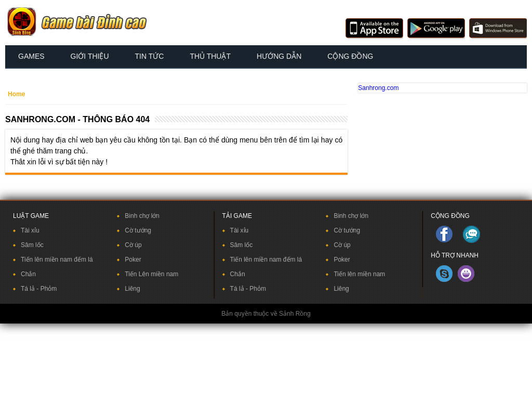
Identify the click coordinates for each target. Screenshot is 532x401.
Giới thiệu (90, 56)
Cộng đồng (350, 56)
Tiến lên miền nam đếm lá (57, 260)
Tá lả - (31, 289)
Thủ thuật (210, 56)
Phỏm (49, 289)
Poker (133, 260)
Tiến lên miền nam (359, 274)
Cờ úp (133, 245)
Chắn (28, 274)
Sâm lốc (32, 245)
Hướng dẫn (279, 56)
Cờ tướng (138, 230)
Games (31, 56)
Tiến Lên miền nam (151, 274)
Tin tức (150, 56)
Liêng (132, 289)
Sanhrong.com (378, 88)
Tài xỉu (30, 230)
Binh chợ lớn (142, 216)
